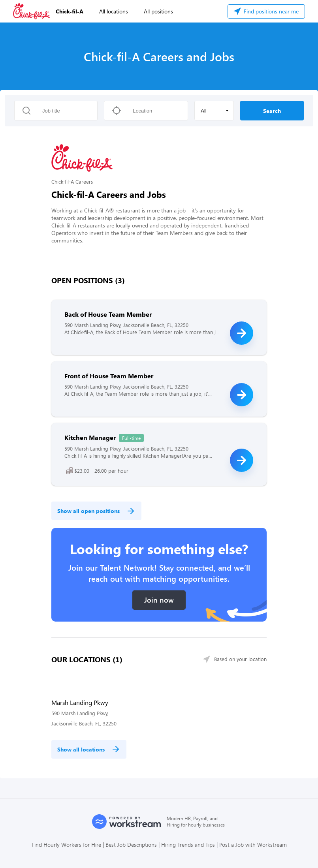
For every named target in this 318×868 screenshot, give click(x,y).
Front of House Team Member (109, 376)
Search (272, 111)
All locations (114, 11)
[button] (214, 111)
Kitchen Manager (90, 437)
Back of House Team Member (108, 314)
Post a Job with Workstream (253, 845)
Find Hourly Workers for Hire (66, 845)
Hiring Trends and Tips (188, 845)
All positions (158, 11)
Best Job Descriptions (131, 845)
